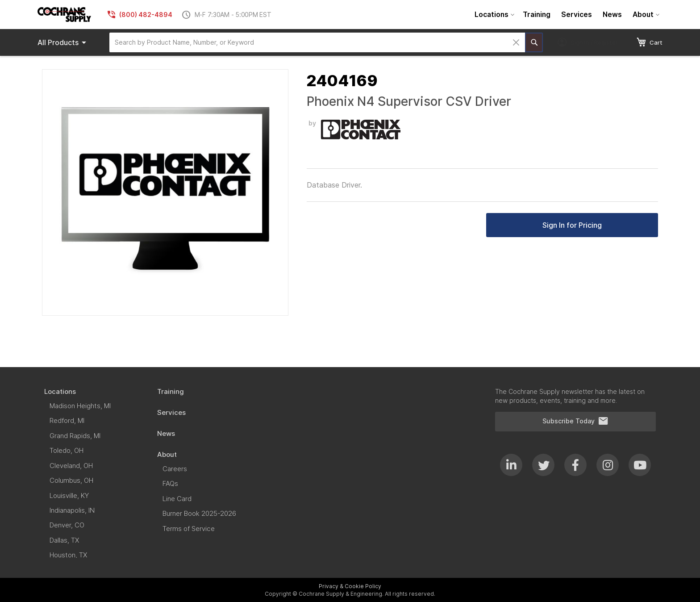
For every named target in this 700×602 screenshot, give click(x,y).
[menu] (566, 15)
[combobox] (317, 42)
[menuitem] (493, 15)
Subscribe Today (575, 421)
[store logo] (64, 15)
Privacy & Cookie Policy (350, 586)
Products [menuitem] (63, 42)
